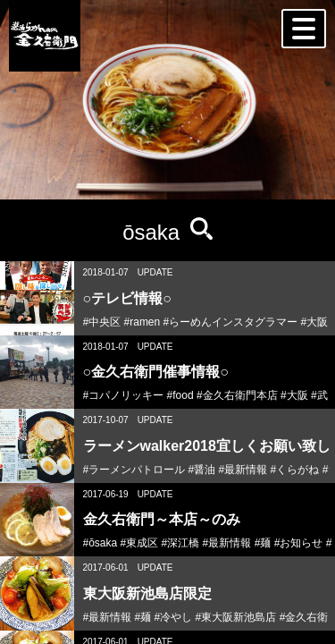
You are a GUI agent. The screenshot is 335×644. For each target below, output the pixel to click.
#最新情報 (243, 470)
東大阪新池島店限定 (147, 593)
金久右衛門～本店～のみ (162, 519)
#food (180, 395)
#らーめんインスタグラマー (231, 322)
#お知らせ (299, 543)
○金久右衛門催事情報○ (156, 372)
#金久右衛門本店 (237, 395)
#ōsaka (100, 543)
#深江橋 (181, 543)
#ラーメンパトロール (134, 470)
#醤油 (202, 470)
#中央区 (102, 322)
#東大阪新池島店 (236, 617)
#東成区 (140, 543)
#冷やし (174, 617)
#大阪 (315, 322)
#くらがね (295, 470)
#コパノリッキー (124, 395)
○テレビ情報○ (127, 298)
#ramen (142, 322)
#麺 (263, 543)
